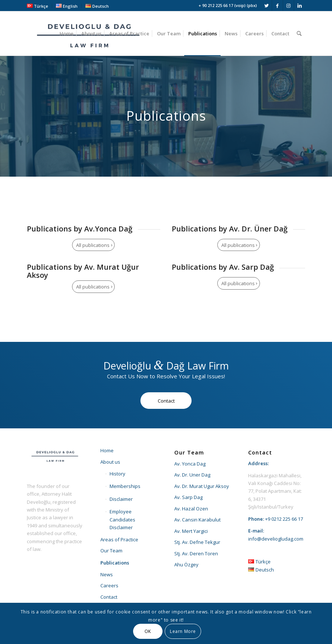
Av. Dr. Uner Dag (192, 475)
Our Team (111, 551)
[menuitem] (40, 6)
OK (148, 631)
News (107, 574)
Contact (109, 597)
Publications (115, 563)
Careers (109, 585)
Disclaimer (121, 499)
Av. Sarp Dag (188, 497)
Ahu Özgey (186, 565)
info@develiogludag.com (276, 539)
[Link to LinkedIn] (300, 6)
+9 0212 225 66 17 (284, 519)
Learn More (183, 631)
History (117, 474)
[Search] (299, 33)
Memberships (125, 486)
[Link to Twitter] (266, 6)
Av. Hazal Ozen (191, 509)
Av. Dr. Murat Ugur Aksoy (202, 486)
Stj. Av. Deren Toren (196, 553)
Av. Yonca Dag (190, 464)
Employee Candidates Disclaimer (122, 519)
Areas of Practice (119, 539)
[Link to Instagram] (288, 6)
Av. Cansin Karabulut (197, 520)
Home (107, 450)
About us (110, 462)
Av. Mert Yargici (191, 531)
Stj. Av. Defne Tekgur (197, 542)
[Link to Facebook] (277, 6)
